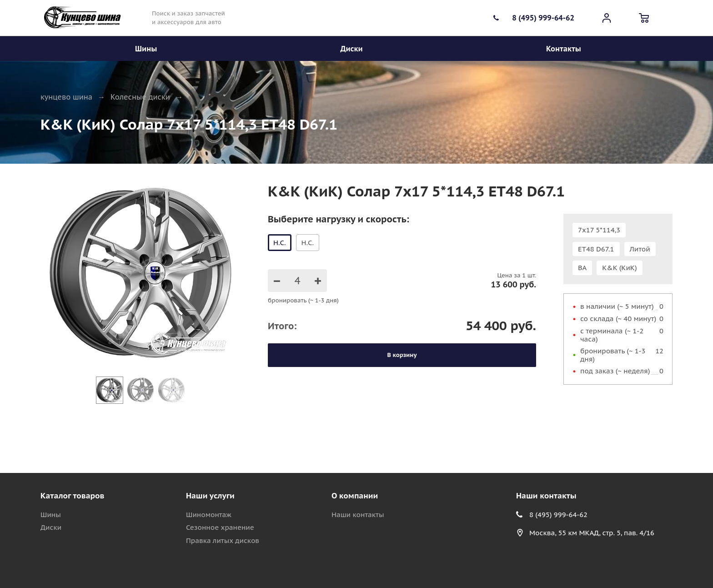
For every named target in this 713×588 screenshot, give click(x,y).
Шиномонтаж (209, 515)
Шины (51, 515)
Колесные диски (140, 97)
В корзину (402, 355)
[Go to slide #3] (171, 390)
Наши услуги (210, 496)
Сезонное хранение (220, 527)
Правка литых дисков (223, 540)
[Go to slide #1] (110, 390)
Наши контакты (358, 515)
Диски (51, 527)
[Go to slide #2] (141, 390)
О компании (355, 496)
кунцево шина (66, 97)
